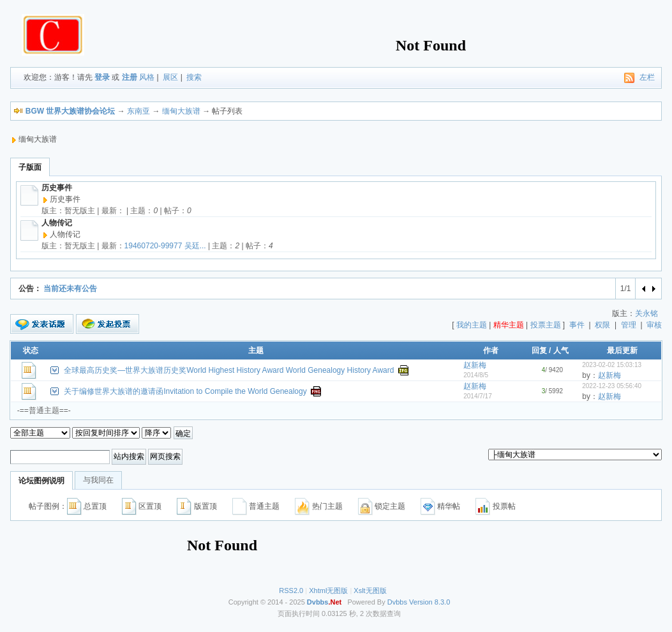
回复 (539, 350)
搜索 (194, 77)
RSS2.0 (291, 591)
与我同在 (98, 480)
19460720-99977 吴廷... (165, 246)
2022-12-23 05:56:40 (612, 386)
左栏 (647, 77)
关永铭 (646, 313)
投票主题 (546, 325)
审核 (654, 325)
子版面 (30, 167)
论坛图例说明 (41, 481)
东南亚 (138, 111)
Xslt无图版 (370, 591)
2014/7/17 (478, 396)
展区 (170, 77)
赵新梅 (475, 365)
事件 (577, 325)
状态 (31, 350)
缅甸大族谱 (181, 111)
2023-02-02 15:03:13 (612, 365)
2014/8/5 (476, 375)
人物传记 (57, 223)
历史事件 (57, 188)
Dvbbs (397, 602)
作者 (491, 350)
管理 (629, 325)
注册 (130, 77)
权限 (602, 325)
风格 (147, 77)
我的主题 (472, 325)
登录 (102, 77)
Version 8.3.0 (429, 602)
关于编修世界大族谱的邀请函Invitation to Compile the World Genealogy (185, 391)
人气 (561, 350)
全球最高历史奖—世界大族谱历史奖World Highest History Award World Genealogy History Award (229, 370)
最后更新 (622, 350)
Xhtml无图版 (328, 591)
